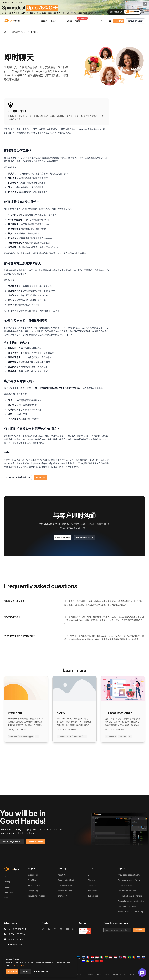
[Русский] (138, 957)
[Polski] (125, 957)
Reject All (25, 971)
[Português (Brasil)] (129, 957)
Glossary (91, 880)
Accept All (12, 971)
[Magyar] (97, 957)
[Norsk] (120, 957)
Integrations (9, 892)
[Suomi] (83, 957)
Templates (92, 891)
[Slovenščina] (83, 961)
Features (8, 887)
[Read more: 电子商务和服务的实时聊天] (123, 709)
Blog (90, 875)
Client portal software (127, 906)
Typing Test (93, 896)
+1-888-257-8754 (16, 934)
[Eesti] (79, 957)
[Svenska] (88, 961)
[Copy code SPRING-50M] (28, 13)
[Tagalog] (92, 961)
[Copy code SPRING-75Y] (72, 13)
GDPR (131, 974)
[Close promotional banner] (145, 4)
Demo (7, 876)
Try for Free (40, 477)
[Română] (134, 957)
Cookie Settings (41, 971)
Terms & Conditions (84, 974)
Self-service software (127, 891)
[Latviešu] (111, 957)
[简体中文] (102, 961)
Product (45, 21)
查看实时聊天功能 (85, 538)
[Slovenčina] (143, 957)
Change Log (33, 891)
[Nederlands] (115, 957)
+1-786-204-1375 (16, 939)
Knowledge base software (129, 875)
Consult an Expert (135, 21)
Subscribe (139, 930)
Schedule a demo (35, 842)
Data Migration (34, 880)
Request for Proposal (36, 896)
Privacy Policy (119, 974)
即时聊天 (34, 32)
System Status (34, 885)
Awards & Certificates (67, 880)
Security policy (103, 974)
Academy (92, 885)
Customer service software (129, 880)
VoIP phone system (126, 885)
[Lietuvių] (106, 957)
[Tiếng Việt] (97, 961)
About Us (62, 875)
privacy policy (19, 965)
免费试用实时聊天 (63, 537)
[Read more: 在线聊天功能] (26, 709)
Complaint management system (131, 901)
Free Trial (119, 21)
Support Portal (34, 875)
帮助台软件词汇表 (19, 32)
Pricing (7, 882)
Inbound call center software (130, 896)
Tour (6, 897)
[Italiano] (102, 957)
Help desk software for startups (131, 912)
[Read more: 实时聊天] (74, 709)
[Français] (88, 957)
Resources (57, 21)
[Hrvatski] (92, 957)
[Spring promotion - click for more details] (74, 8)
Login (109, 21)
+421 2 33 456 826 (17, 929)
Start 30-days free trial (12, 842)
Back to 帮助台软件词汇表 (18, 477)
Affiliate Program (65, 891)
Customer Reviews (66, 885)
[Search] (103, 21)
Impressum (62, 896)
